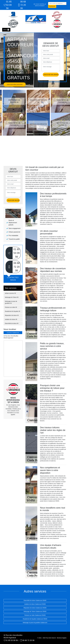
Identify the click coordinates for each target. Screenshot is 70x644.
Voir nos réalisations (15, 85)
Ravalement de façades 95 (13, 311)
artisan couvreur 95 (10, 293)
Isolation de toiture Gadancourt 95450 (35, 604)
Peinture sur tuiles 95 (11, 307)
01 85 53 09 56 (8, 5)
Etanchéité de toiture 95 (12, 323)
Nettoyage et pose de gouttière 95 (11, 302)
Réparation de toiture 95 (12, 315)
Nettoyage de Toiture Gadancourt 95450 (35, 611)
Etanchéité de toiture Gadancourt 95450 (35, 600)
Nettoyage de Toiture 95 (12, 297)
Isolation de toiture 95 (11, 319)
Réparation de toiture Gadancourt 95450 (35, 608)
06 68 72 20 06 (22, 5)
